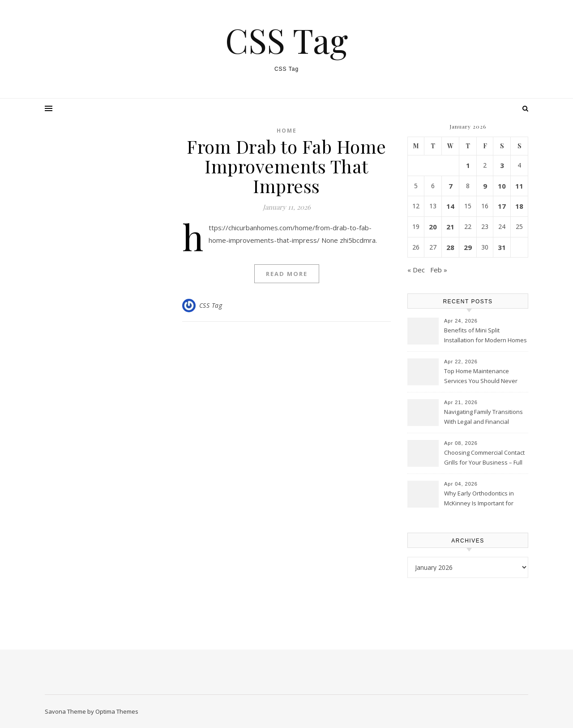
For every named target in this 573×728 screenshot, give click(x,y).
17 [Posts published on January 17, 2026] (502, 206)
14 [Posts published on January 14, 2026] (450, 206)
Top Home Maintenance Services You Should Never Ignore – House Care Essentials (481, 377)
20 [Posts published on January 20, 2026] (433, 227)
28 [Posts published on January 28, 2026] (450, 247)
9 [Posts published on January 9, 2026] (485, 186)
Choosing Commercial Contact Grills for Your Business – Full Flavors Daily (484, 458)
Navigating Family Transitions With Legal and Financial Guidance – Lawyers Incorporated (483, 418)
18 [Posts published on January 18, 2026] (519, 206)
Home (287, 131)
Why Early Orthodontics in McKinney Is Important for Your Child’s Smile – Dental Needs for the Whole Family (481, 499)
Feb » (439, 270)
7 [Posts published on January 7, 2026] (451, 186)
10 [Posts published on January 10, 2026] (502, 186)
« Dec (416, 270)
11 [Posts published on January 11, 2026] (519, 186)
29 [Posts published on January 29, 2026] (468, 247)
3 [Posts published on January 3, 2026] (502, 165)
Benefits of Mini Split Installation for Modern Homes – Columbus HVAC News (485, 336)
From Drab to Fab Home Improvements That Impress (286, 166)
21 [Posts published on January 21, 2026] (450, 227)
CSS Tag (286, 40)
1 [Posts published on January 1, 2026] (468, 165)
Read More (287, 274)
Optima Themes (117, 711)
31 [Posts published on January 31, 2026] (502, 247)
